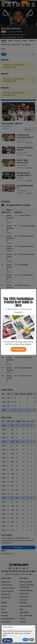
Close (32, 640)
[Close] (34, 627)
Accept (26, 640)
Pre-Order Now (19, 349)
